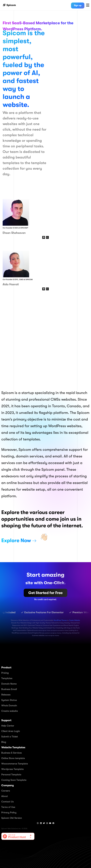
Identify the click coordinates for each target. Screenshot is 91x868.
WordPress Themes (60, 620)
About (5, 796)
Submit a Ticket (10, 737)
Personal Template (11, 775)
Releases (6, 695)
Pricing (5, 673)
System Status (9, 700)
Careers (6, 791)
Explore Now (16, 540)
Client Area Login (11, 731)
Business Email (9, 689)
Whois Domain (9, 706)
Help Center (8, 726)
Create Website (74, 620)
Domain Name (9, 684)
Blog (4, 742)
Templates (7, 678)
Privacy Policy (9, 813)
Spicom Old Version (12, 818)
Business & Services (12, 753)
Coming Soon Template (14, 780)
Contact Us (7, 802)
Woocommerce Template (15, 764)
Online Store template (13, 758)
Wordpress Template (12, 769)
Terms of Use (8, 807)
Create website (10, 711)
